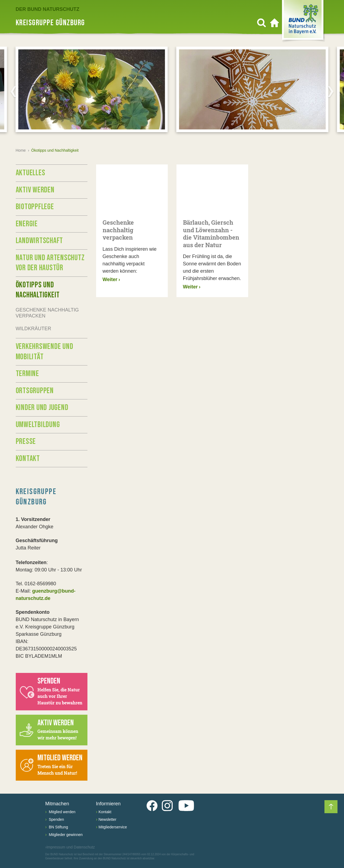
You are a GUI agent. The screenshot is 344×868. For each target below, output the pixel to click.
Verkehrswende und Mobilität (45, 352)
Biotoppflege (35, 207)
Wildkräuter (34, 329)
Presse (26, 441)
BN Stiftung (58, 827)
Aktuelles (31, 173)
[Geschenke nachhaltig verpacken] (132, 188)
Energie (27, 224)
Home (21, 150)
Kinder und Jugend (42, 408)
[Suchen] (261, 23)
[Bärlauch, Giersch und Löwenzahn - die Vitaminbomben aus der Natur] (212, 188)
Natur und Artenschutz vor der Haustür (50, 263)
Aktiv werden (35, 190)
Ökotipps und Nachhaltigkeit (38, 290)
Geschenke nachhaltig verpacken (47, 313)
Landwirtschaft (40, 241)
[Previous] (13, 91)
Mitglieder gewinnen (65, 835)
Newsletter (108, 819)
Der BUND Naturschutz (48, 9)
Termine (27, 374)
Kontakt (28, 459)
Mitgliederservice (113, 827)
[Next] (331, 91)
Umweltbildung (38, 425)
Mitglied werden (62, 812)
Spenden (56, 819)
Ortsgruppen (35, 391)
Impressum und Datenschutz (70, 847)
